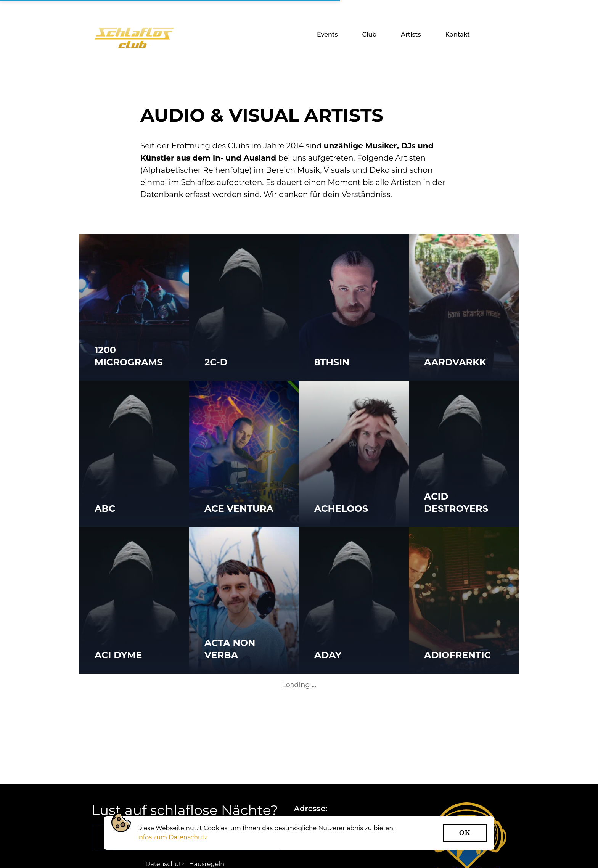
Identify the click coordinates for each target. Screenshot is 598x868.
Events (327, 35)
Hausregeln (207, 864)
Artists (411, 35)
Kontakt (457, 35)
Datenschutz (165, 864)
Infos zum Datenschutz (172, 837)
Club (370, 35)
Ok (465, 833)
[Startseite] (134, 38)
